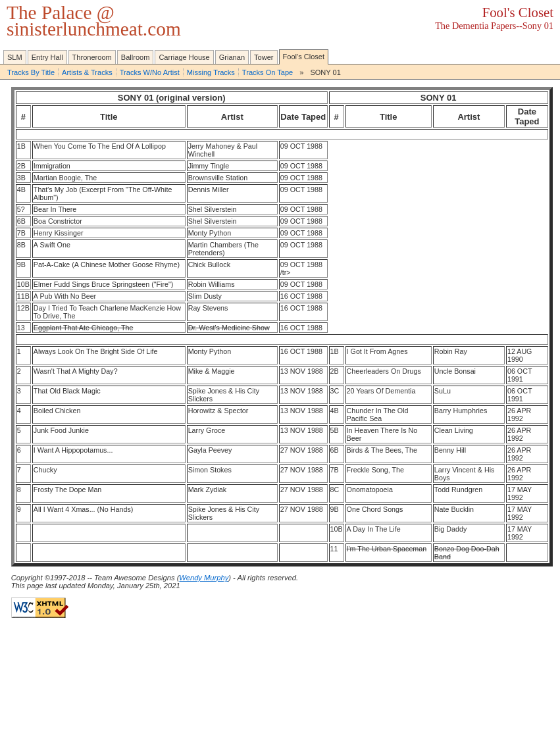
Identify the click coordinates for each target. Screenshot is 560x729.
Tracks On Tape (267, 72)
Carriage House (184, 57)
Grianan (232, 57)
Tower (264, 57)
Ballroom (136, 57)
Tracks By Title (31, 72)
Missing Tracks (211, 72)
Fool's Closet (304, 57)
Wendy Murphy (204, 578)
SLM (15, 57)
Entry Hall (47, 57)
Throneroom (92, 57)
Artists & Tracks (87, 72)
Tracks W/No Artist (150, 72)
